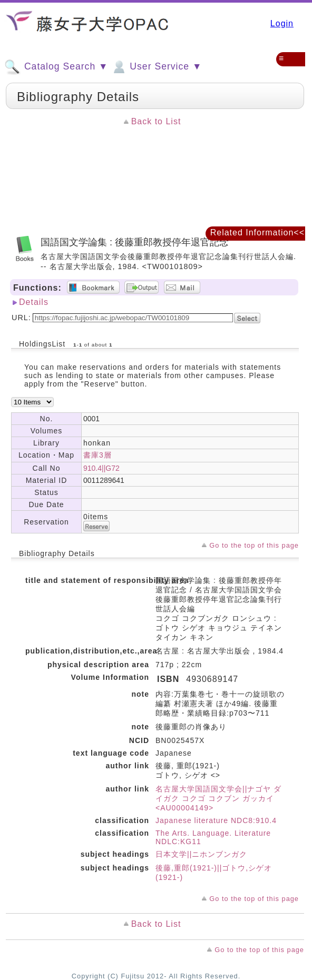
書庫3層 (97, 455)
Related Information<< (257, 232)
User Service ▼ (156, 67)
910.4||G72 (101, 468)
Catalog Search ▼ (56, 67)
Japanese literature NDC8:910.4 (216, 820)
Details (34, 302)
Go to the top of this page (254, 545)
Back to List (156, 121)
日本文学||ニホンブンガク (201, 854)
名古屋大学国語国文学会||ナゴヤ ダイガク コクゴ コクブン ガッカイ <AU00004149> (218, 798)
